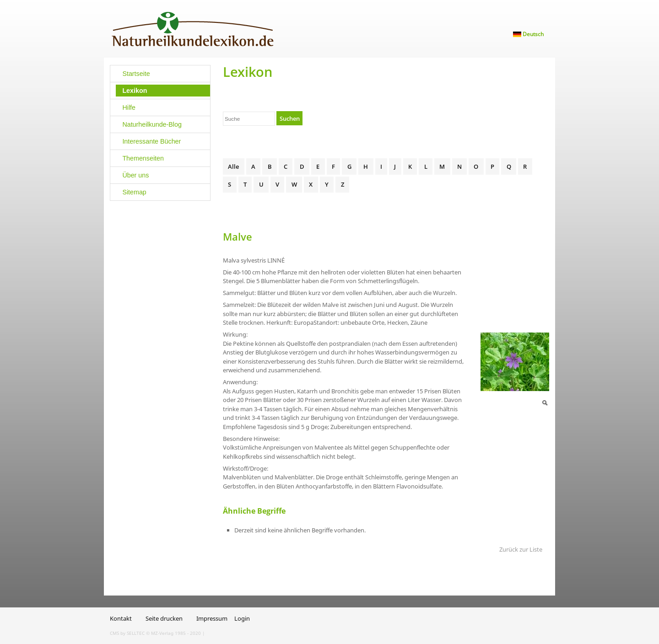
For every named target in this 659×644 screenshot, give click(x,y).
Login (242, 618)
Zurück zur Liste (521, 549)
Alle (233, 166)
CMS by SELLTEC (127, 633)
